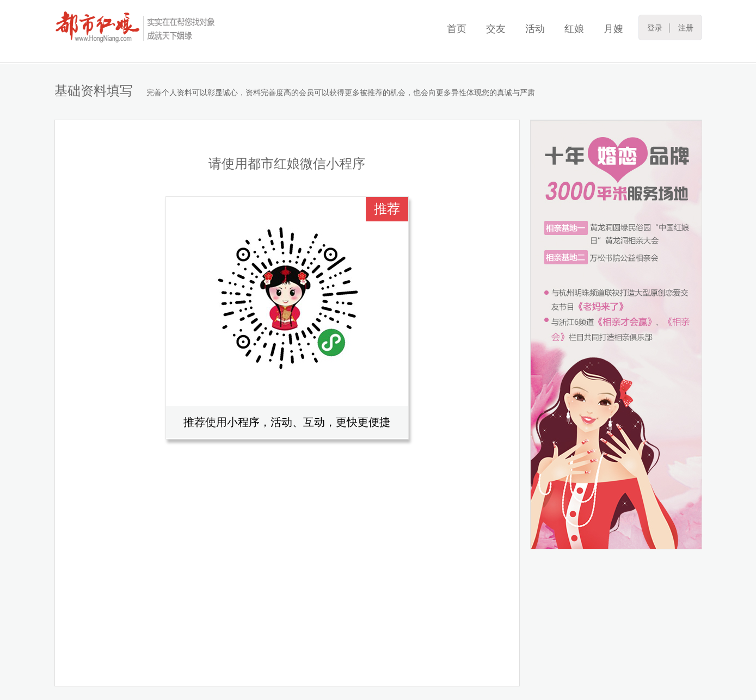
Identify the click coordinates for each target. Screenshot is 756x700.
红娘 (574, 29)
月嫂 (613, 29)
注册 (686, 28)
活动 (535, 29)
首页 (457, 29)
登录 (655, 28)
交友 (496, 29)
